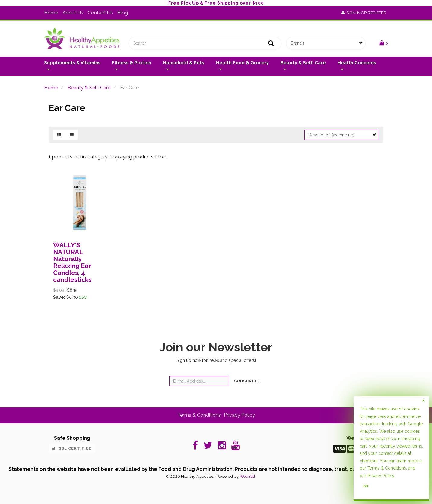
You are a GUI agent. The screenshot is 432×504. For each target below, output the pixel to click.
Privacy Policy (239, 415)
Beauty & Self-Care (303, 63)
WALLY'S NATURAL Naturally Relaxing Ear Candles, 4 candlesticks (72, 262)
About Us (73, 13)
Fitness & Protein (132, 63)
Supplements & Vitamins (72, 63)
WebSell (247, 476)
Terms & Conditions (199, 415)
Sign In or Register (364, 13)
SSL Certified (72, 448)
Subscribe (247, 381)
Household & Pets (184, 63)
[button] (384, 43)
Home (51, 13)
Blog (123, 13)
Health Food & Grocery (242, 63)
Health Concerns (357, 63)
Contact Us (100, 13)
